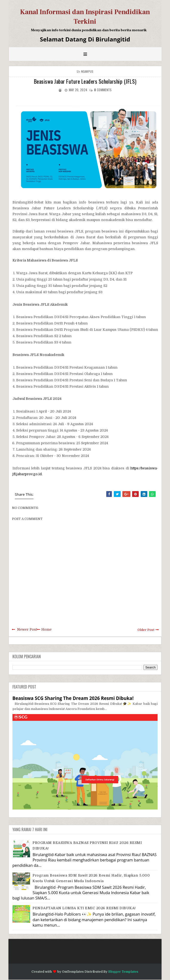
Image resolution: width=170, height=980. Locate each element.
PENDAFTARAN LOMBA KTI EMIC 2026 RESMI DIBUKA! (84, 908)
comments (103, 90)
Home (46, 629)
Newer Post (27, 629)
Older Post (146, 630)
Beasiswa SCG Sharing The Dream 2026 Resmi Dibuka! (73, 698)
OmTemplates (73, 972)
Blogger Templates (123, 972)
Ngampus (87, 71)
